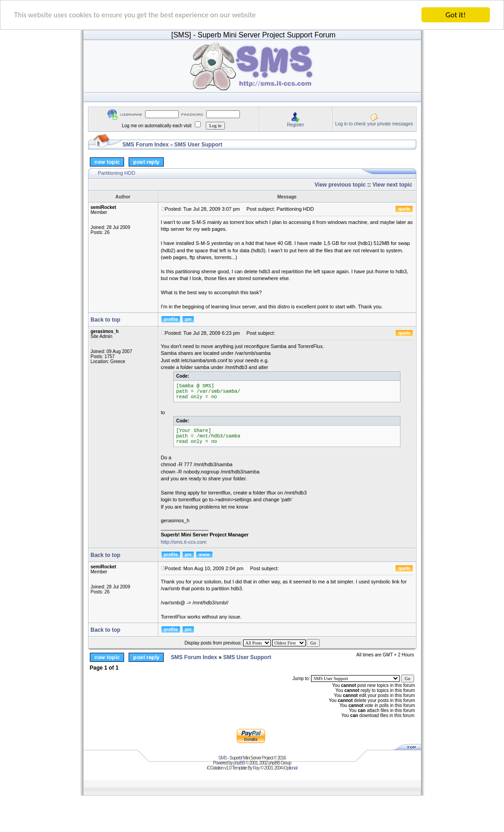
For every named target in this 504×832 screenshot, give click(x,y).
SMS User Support (198, 145)
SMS (223, 758)
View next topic (392, 185)
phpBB (239, 763)
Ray (256, 768)
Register (295, 124)
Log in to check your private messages (374, 123)
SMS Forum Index (146, 145)
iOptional (290, 768)
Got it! (456, 15)
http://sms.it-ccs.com (184, 541)
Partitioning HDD (117, 173)
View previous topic (340, 185)
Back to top (106, 320)
